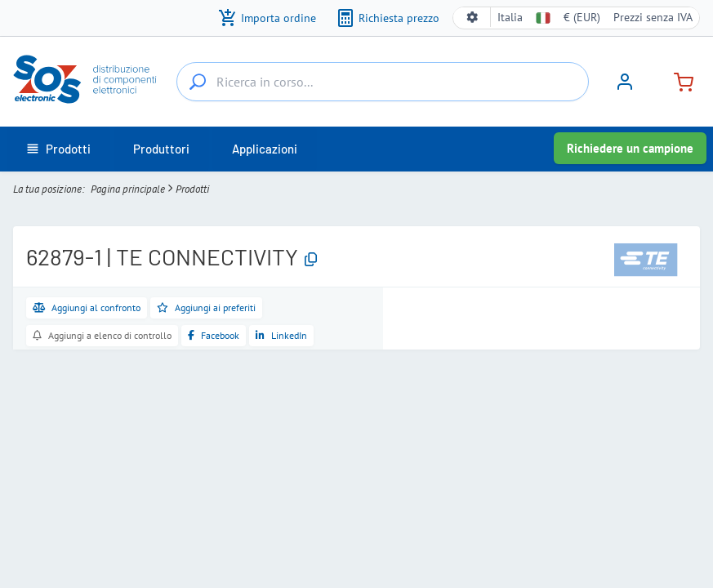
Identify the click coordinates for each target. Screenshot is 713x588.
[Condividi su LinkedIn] (281, 336)
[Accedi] (625, 87)
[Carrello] (677, 80)
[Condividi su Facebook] (214, 336)
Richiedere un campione (630, 148)
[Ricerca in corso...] (198, 82)
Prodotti (192, 189)
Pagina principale (128, 189)
